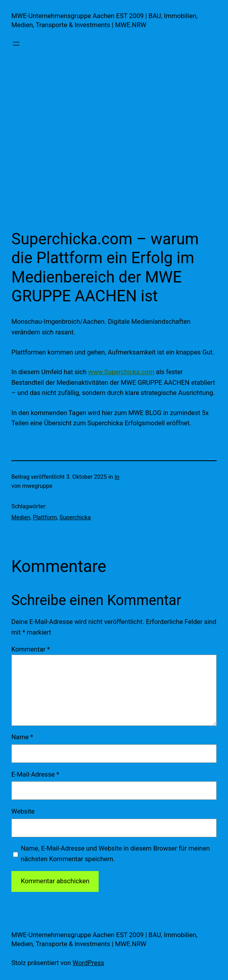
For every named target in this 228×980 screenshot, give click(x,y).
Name (22, 737)
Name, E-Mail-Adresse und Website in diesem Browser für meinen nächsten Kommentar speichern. (115, 854)
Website (23, 811)
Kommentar (31, 649)
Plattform (45, 517)
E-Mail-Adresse (35, 774)
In (117, 477)
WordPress (89, 963)
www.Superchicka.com (121, 372)
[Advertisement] (114, 141)
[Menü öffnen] (16, 44)
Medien (21, 517)
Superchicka (75, 517)
